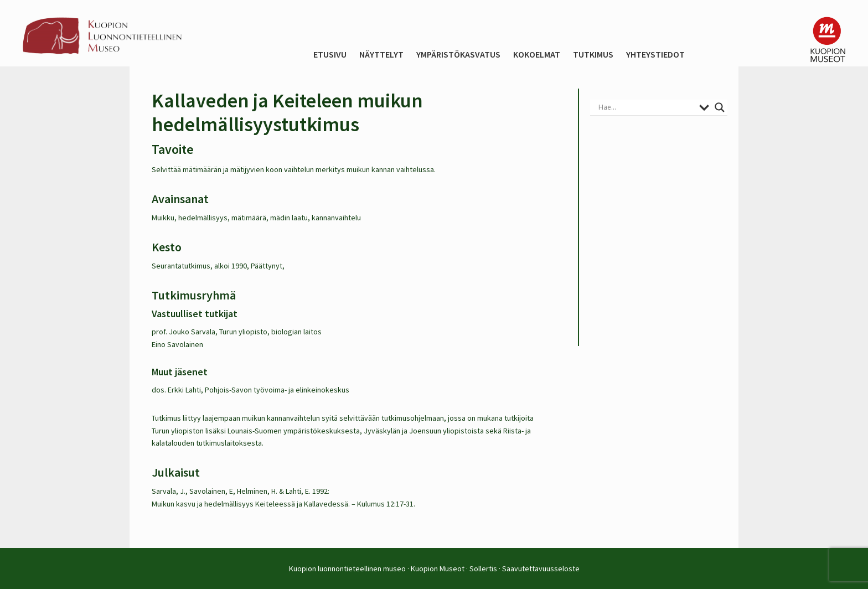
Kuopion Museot (438, 569)
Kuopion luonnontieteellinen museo (347, 569)
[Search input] (646, 107)
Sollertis (483, 569)
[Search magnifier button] (720, 107)
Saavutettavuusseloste (541, 569)
